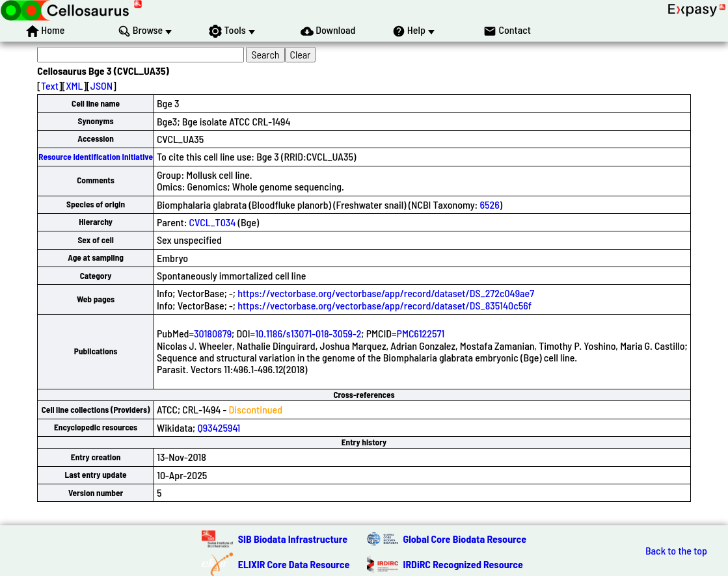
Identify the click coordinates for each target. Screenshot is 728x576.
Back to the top (676, 551)
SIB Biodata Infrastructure (293, 539)
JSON (101, 85)
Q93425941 (219, 427)
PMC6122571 (421, 333)
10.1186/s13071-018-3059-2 (308, 333)
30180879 (213, 333)
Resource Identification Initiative (96, 157)
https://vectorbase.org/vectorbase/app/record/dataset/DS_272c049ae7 (386, 293)
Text (50, 85)
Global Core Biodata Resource (465, 539)
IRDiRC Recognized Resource (463, 564)
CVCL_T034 (213, 222)
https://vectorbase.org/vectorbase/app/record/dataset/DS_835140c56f (384, 305)
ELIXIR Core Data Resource (294, 564)
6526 (489, 204)
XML (74, 85)
